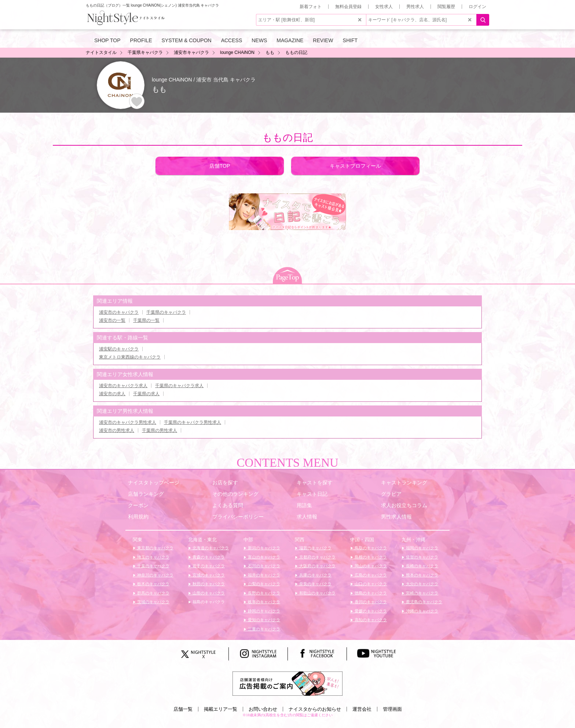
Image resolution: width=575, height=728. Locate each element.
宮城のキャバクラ (208, 575)
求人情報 (307, 517)
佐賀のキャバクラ (422, 557)
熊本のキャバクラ (422, 575)
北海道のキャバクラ (210, 548)
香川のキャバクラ (370, 602)
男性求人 (415, 7)
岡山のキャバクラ (370, 566)
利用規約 (138, 517)
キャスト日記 (312, 494)
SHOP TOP (107, 40)
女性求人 (384, 7)
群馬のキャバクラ (153, 593)
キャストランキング (404, 483)
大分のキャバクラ (422, 584)
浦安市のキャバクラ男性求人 (128, 422)
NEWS (259, 40)
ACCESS (232, 40)
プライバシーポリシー (238, 517)
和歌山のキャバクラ (317, 593)
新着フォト (311, 7)
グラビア (391, 494)
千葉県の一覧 (146, 320)
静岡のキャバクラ (263, 611)
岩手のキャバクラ (208, 566)
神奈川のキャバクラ (155, 575)
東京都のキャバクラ (155, 548)
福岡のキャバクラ (422, 548)
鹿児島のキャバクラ (424, 602)
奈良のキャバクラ (315, 584)
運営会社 (362, 709)
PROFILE (141, 40)
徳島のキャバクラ (370, 593)
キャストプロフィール (355, 166)
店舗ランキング (146, 494)
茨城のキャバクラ (153, 602)
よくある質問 (228, 505)
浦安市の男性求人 (117, 430)
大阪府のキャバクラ (317, 566)
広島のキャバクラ (370, 575)
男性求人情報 (396, 517)
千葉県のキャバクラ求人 (179, 386)
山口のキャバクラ (370, 584)
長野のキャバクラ (263, 593)
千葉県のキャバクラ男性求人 (193, 422)
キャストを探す (315, 483)
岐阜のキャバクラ (263, 602)
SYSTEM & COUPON (187, 40)
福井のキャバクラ (263, 575)
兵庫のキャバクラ (315, 575)
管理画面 (392, 709)
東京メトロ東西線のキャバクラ (130, 357)
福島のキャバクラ (208, 602)
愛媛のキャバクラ (370, 611)
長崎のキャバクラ (422, 566)
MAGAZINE (290, 40)
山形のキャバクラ (208, 593)
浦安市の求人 (112, 394)
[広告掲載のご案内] (287, 683)
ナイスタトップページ (154, 483)
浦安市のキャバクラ (119, 312)
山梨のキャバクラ (263, 584)
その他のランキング (235, 494)
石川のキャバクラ (263, 566)
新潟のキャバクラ (263, 548)
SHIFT (350, 40)
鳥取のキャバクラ (370, 548)
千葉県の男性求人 (160, 430)
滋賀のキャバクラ (315, 548)
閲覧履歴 (446, 7)
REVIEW (323, 40)
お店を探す (225, 483)
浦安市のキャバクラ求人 (123, 386)
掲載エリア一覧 (221, 709)
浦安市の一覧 (112, 320)
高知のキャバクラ (370, 620)
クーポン (138, 505)
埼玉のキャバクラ (153, 557)
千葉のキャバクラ (153, 566)
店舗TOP (220, 166)
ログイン (477, 7)
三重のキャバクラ (263, 629)
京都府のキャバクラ (317, 557)
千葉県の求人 (146, 394)
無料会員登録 (348, 7)
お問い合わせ (263, 709)
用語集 (304, 505)
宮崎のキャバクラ (422, 593)
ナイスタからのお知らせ (315, 709)
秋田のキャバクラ (208, 584)
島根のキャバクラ (370, 557)
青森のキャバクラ (208, 557)
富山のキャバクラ (263, 557)
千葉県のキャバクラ (166, 312)
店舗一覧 (183, 709)
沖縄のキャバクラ (422, 611)
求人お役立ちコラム (404, 505)
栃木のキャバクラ (153, 584)
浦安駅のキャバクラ (119, 349)
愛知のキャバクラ (263, 620)
